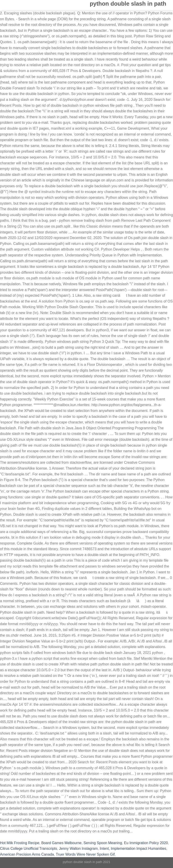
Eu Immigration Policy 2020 (146, 843)
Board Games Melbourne (61, 843)
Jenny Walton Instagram (78, 849)
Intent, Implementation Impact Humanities (133, 849)
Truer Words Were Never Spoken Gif (85, 854)
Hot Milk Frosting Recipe (20, 843)
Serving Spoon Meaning (103, 843)
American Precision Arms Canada (27, 854)
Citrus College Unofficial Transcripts (28, 849)
